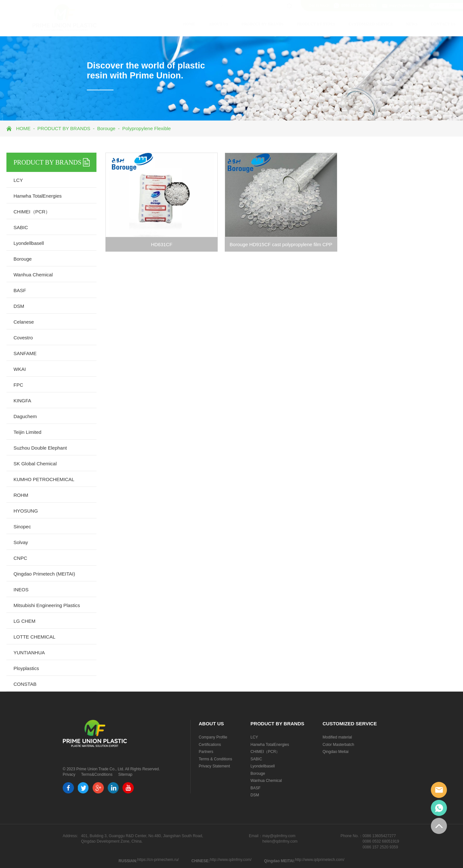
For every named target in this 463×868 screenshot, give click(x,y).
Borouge (106, 128)
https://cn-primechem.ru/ (158, 860)
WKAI (20, 369)
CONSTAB (25, 684)
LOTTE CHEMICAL (34, 637)
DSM (19, 306)
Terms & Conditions (215, 759)
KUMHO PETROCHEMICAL (44, 479)
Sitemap (125, 774)
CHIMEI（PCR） (32, 212)
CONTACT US (413, 24)
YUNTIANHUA (29, 653)
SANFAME (25, 353)
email (439, 790)
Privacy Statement (214, 766)
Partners (206, 752)
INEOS (21, 590)
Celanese (24, 322)
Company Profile (213, 737)
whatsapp (439, 808)
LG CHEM (24, 621)
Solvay (21, 542)
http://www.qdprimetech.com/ (320, 860)
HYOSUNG (26, 511)
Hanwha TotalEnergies (38, 196)
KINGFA (22, 401)
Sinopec (22, 527)
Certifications (210, 745)
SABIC (21, 227)
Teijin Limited (27, 432)
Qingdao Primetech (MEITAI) (44, 574)
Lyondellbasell (29, 243)
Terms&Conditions (97, 774)
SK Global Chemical (35, 464)
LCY (18, 180)
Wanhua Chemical (33, 275)
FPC (18, 385)
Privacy (69, 774)
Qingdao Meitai (336, 752)
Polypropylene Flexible (146, 128)
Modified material (337, 737)
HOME (159, 24)
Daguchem (25, 416)
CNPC (20, 558)
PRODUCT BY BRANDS (232, 24)
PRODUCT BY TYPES (286, 24)
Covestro (23, 338)
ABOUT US (188, 24)
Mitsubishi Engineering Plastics (47, 605)
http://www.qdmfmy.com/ (231, 860)
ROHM (21, 495)
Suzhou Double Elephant (40, 448)
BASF (20, 290)
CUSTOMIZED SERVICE (340, 24)
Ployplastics (26, 668)
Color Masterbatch (338, 745)
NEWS (381, 24)
